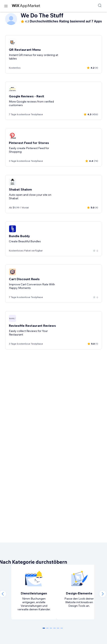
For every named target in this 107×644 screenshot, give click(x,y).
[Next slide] (103, 594)
